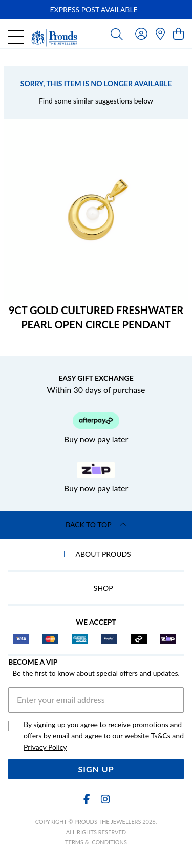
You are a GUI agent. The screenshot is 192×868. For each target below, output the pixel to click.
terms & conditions (96, 842)
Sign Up (96, 769)
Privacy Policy (45, 747)
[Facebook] (87, 799)
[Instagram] (105, 799)
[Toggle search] (117, 34)
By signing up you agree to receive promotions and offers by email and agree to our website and (104, 736)
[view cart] (178, 34)
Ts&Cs (161, 736)
